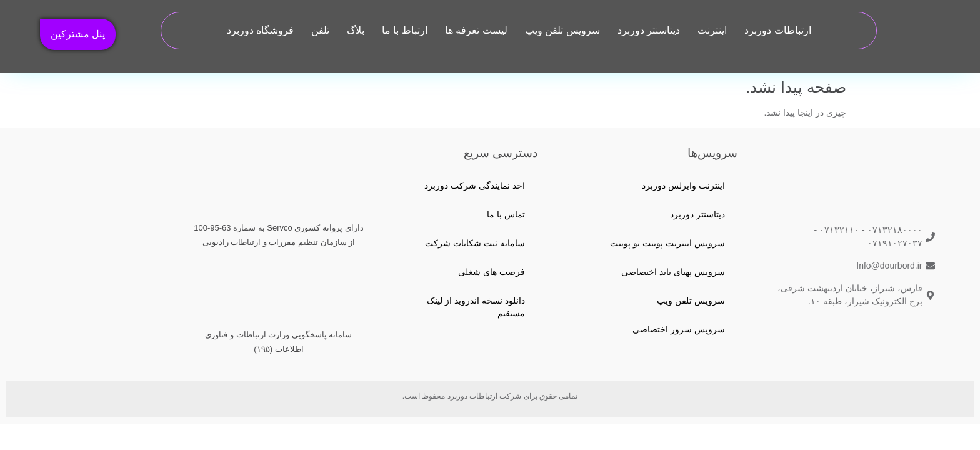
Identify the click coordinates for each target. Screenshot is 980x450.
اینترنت (712, 30)
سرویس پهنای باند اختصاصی (673, 272)
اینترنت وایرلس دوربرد (683, 186)
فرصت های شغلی (492, 272)
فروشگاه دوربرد (260, 30)
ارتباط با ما (405, 30)
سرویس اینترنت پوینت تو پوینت (667, 243)
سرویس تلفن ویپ (562, 30)
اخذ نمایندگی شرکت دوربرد (475, 186)
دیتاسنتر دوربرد (649, 30)
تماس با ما (506, 214)
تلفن (320, 30)
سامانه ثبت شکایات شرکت (475, 243)
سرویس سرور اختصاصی (679, 329)
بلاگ (356, 30)
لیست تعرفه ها (476, 30)
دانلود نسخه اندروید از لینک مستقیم (476, 307)
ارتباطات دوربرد (777, 30)
